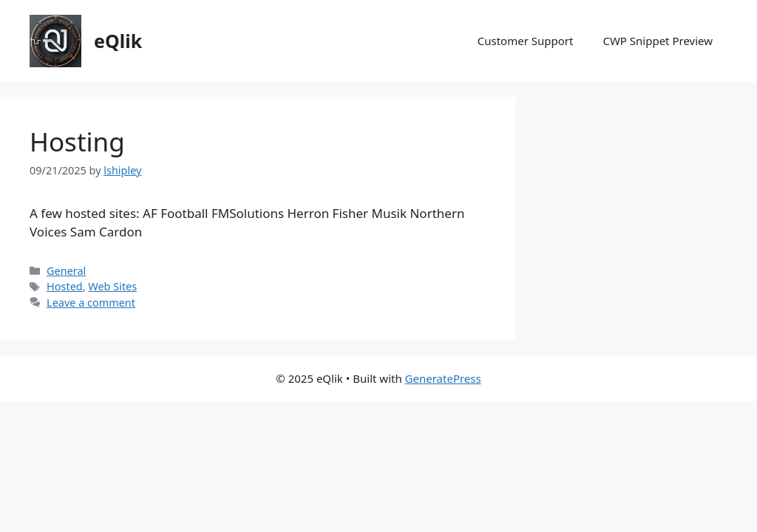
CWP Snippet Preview (658, 41)
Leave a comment (91, 303)
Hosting (77, 141)
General (66, 271)
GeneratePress (443, 378)
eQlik (118, 41)
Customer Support (526, 41)
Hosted (65, 286)
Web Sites (112, 286)
